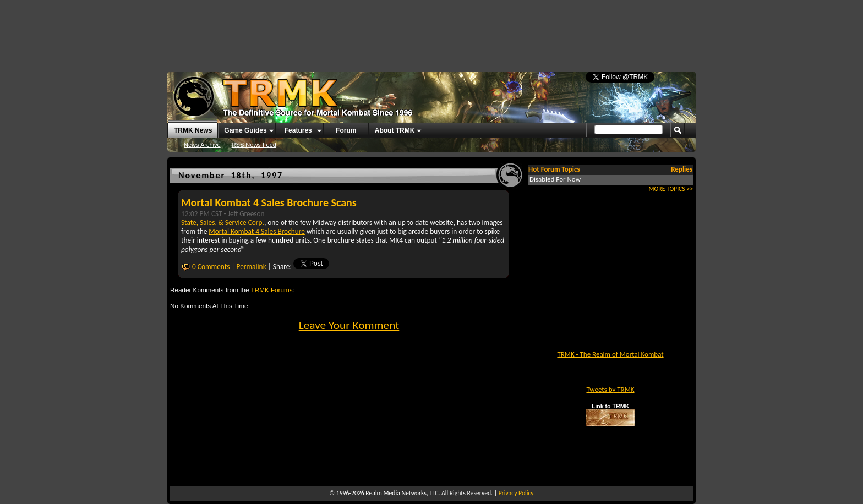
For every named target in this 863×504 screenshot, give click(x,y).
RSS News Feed (254, 145)
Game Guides (245, 130)
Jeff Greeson (246, 214)
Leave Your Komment (349, 325)
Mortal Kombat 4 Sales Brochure (257, 231)
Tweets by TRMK (610, 389)
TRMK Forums (272, 290)
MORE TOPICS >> (671, 189)
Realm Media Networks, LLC (402, 493)
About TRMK (395, 130)
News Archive (202, 145)
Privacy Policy (516, 493)
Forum (346, 130)
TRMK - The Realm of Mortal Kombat (610, 354)
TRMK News (193, 130)
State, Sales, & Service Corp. (223, 223)
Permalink (252, 267)
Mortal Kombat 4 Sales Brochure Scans (269, 202)
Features (298, 130)
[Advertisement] (431, 30)
